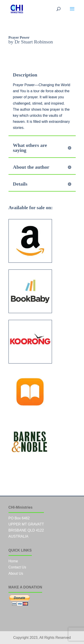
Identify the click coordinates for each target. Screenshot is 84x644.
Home (13, 561)
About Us (16, 573)
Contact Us (17, 567)
